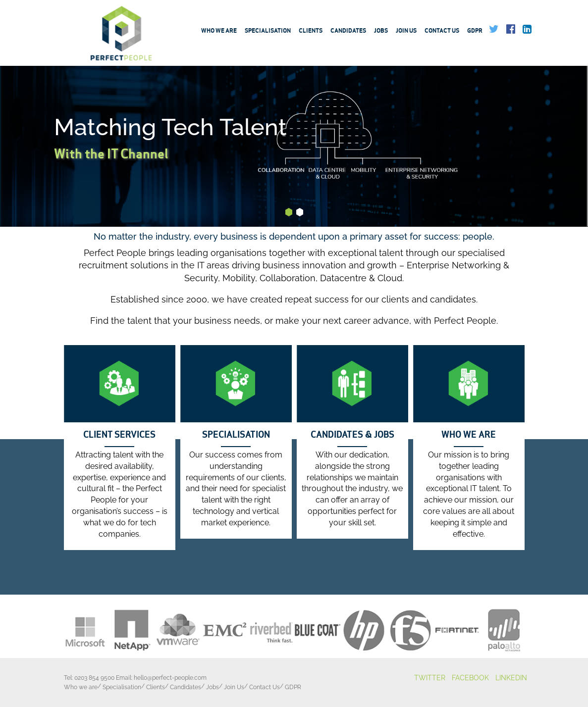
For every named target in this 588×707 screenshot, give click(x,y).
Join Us (406, 31)
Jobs (381, 31)
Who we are (219, 31)
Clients (311, 31)
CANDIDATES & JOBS (352, 435)
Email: (161, 678)
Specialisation (268, 31)
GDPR (475, 31)
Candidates (348, 31)
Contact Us (442, 31)
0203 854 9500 (94, 678)
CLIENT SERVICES (119, 435)
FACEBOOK (470, 678)
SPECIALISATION (236, 435)
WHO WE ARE (469, 435)
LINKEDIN (511, 678)
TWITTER (430, 678)
